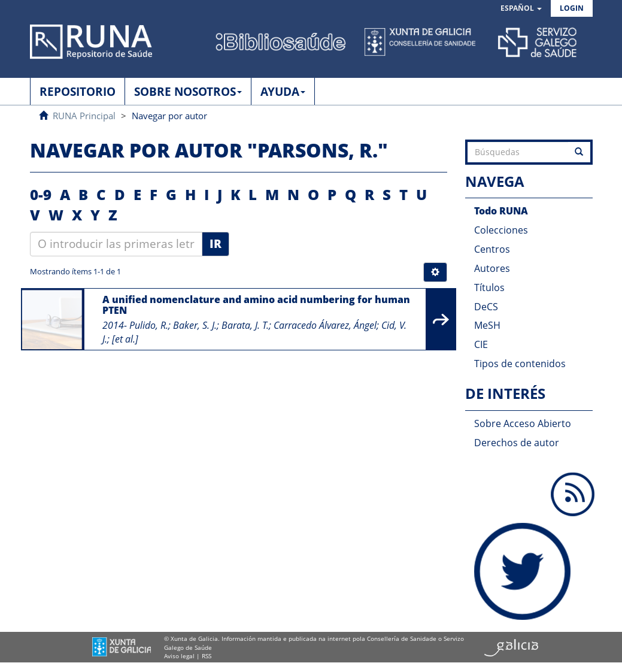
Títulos (489, 287)
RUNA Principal (84, 116)
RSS (207, 656)
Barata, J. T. (245, 325)
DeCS (486, 307)
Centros (492, 249)
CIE (481, 344)
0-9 (41, 194)
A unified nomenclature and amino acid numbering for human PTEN (256, 305)
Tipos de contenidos (520, 364)
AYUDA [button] (283, 92)
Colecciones (501, 230)
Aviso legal (179, 656)
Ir (216, 244)
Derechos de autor (517, 443)
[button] (521, 9)
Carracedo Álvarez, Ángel (325, 325)
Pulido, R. (149, 325)
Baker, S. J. (195, 325)
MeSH (487, 325)
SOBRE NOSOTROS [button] (188, 92)
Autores (492, 268)
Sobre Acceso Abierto (523, 423)
